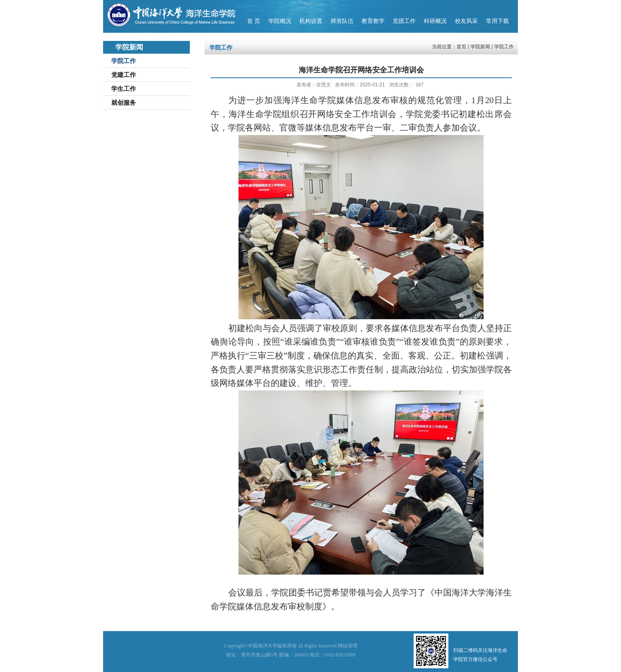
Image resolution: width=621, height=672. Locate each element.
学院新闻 (480, 47)
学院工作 (504, 47)
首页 (461, 47)
